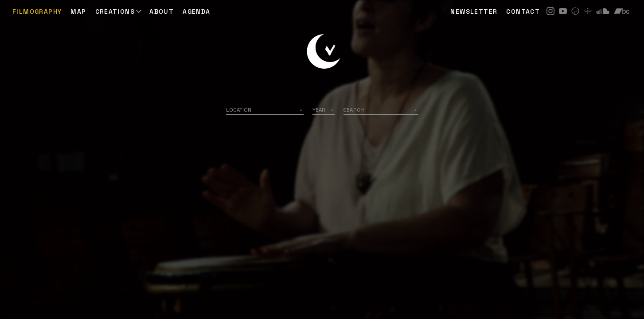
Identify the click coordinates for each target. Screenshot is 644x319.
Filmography (37, 12)
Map (78, 12)
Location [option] (239, 110)
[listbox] (324, 110)
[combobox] (265, 110)
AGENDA (196, 12)
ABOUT (162, 12)
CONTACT (523, 12)
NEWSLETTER (474, 12)
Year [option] (319, 110)
